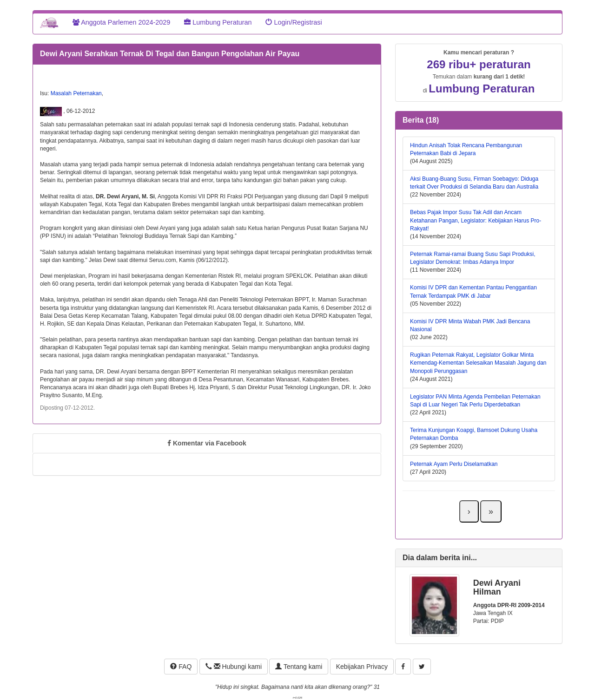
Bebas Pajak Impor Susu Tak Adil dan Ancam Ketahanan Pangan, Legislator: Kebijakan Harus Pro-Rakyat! (476, 220)
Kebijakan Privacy (362, 667)
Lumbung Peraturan (218, 22)
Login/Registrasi (294, 22)
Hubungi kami (234, 667)
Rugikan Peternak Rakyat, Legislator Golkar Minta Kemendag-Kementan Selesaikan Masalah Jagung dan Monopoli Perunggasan (478, 363)
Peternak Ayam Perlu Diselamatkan (454, 464)
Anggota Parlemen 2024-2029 (121, 22)
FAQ (181, 667)
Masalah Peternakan (76, 93)
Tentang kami (299, 667)
